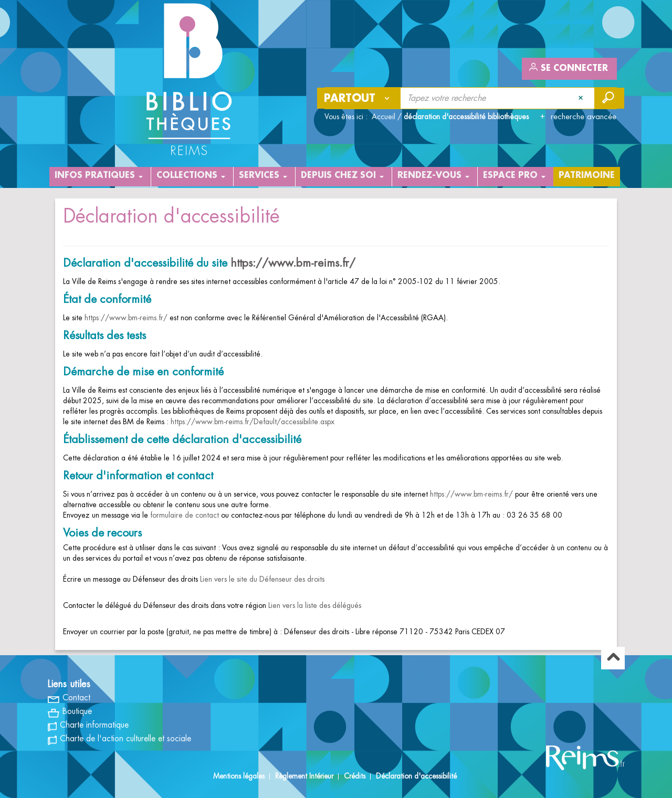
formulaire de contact (183, 515)
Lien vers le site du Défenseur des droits (262, 579)
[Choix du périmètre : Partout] (359, 98)
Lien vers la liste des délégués (315, 605)
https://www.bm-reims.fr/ (293, 263)
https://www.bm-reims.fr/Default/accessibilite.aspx (253, 422)
